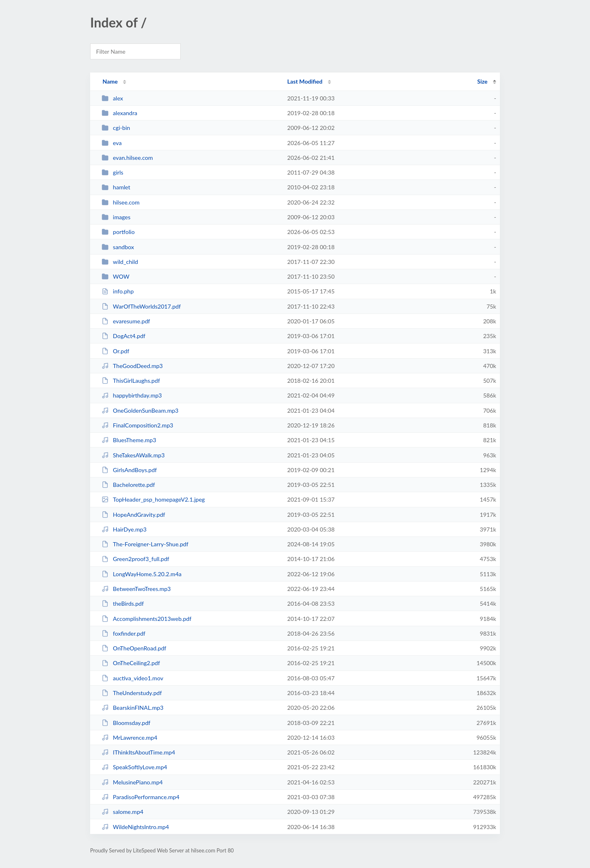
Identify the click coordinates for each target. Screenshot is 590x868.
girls (112, 172)
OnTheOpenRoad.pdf (134, 648)
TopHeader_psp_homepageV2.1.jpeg (153, 499)
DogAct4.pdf (124, 336)
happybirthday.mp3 (132, 395)
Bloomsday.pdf (126, 723)
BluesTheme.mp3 (129, 440)
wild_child (120, 262)
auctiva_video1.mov (132, 678)
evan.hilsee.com (127, 158)
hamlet (116, 187)
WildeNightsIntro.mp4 (135, 827)
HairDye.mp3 (124, 529)
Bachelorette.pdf (128, 485)
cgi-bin (116, 128)
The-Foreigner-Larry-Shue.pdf (145, 544)
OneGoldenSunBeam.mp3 (140, 410)
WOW (116, 276)
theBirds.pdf (123, 603)
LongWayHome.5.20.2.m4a (142, 574)
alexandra (119, 113)
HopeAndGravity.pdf (133, 515)
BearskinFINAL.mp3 (133, 708)
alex (112, 98)
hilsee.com (120, 202)
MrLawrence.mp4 (129, 737)
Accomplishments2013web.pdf (146, 619)
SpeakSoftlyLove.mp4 (134, 767)
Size (482, 81)
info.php (118, 291)
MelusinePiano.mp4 (132, 782)
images (116, 217)
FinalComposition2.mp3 (137, 425)
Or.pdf (115, 351)
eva (112, 143)
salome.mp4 (123, 812)
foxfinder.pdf (124, 633)
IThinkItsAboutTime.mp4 (138, 752)
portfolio (118, 232)
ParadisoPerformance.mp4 (141, 797)
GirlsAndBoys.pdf (129, 470)
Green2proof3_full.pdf (135, 559)
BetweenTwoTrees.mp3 (136, 589)
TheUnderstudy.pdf (132, 693)
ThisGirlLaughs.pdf (131, 381)
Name (110, 81)
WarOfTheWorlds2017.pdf (141, 306)
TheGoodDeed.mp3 (132, 366)
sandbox (118, 247)
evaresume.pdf (126, 321)
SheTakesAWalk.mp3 (133, 455)
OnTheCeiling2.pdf (131, 663)
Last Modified (305, 81)
